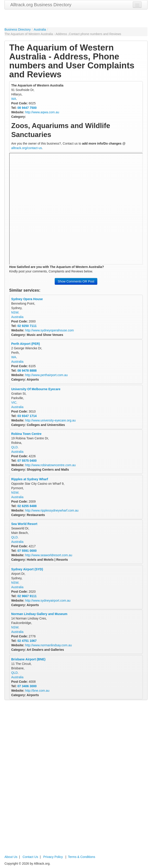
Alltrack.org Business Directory (41, 5)
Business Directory (18, 29)
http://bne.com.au (37, 691)
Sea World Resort (24, 524)
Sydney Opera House (27, 299)
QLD (14, 447)
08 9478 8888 (27, 371)
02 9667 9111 (27, 596)
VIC (14, 402)
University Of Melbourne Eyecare (36, 389)
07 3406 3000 (27, 686)
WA (14, 99)
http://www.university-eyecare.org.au (50, 420)
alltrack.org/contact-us (27, 148)
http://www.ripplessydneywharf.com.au (52, 510)
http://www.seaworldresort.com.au (49, 555)
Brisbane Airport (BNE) (28, 659)
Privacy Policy (53, 857)
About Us (11, 857)
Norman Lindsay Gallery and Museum (39, 614)
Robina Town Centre (26, 434)
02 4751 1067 (27, 641)
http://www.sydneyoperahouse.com (49, 330)
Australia (40, 29)
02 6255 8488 (27, 506)
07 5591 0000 (27, 551)
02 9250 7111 (27, 326)
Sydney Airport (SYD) (27, 569)
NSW (15, 312)
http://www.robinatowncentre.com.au (50, 465)
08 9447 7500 (27, 108)
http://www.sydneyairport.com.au (48, 600)
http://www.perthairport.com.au (46, 375)
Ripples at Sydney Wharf (30, 479)
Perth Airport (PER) (26, 344)
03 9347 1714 (27, 416)
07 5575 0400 (27, 461)
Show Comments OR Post (76, 281)
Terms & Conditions (81, 857)
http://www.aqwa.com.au (42, 112)
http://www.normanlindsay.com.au (48, 645)
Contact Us (30, 857)
